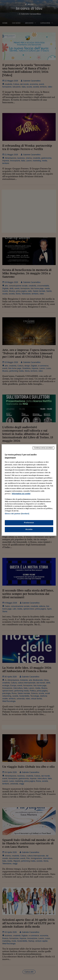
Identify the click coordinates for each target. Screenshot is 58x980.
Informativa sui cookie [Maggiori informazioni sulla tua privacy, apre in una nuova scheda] (21, 494)
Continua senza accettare (43, 448)
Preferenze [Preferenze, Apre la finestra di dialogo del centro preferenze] (29, 523)
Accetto (29, 529)
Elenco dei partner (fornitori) (17, 514)
